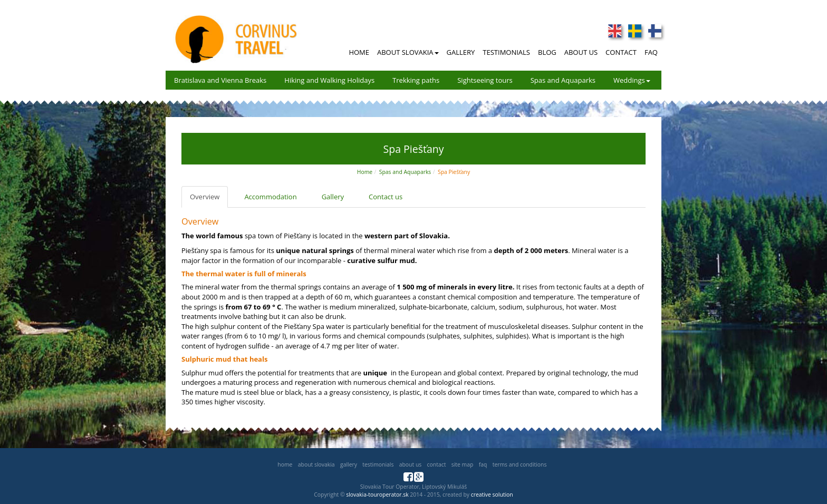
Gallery (461, 52)
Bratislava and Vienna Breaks (220, 80)
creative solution (492, 495)
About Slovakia (408, 52)
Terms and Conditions (520, 464)
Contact (621, 52)
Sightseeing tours (485, 80)
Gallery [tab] (333, 197)
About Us (581, 52)
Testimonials (506, 52)
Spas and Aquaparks (563, 80)
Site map (463, 464)
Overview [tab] (205, 197)
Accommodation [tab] (270, 197)
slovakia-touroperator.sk (377, 495)
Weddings (632, 80)
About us (410, 464)
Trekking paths (416, 80)
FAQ (651, 52)
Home (359, 52)
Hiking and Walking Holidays (329, 80)
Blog (547, 52)
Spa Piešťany (454, 172)
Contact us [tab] (386, 197)
